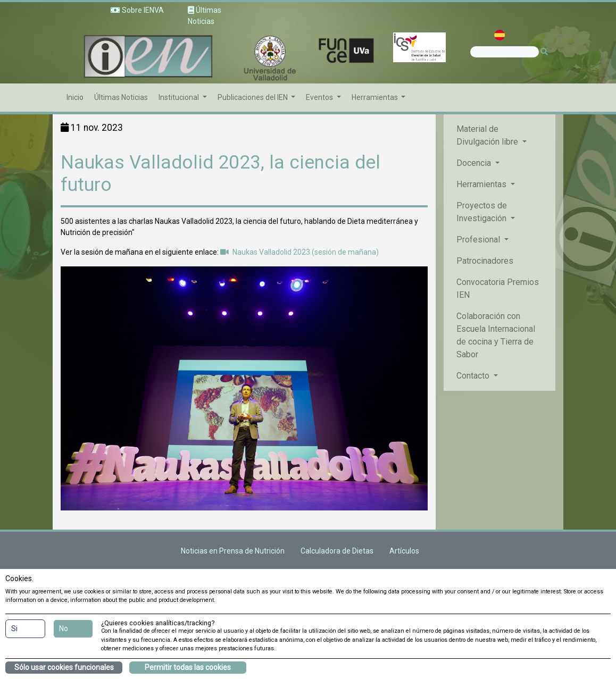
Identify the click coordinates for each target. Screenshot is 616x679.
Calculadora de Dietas (337, 551)
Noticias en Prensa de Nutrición (233, 551)
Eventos (320, 97)
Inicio (75, 97)
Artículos (404, 551)
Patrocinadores (485, 261)
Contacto (474, 376)
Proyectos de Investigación (482, 212)
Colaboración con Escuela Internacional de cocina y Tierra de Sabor (496, 335)
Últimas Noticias (121, 97)
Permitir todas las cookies (188, 667)
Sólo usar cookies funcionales (64, 667)
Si (14, 628)
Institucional (180, 97)
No (64, 628)
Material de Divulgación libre (488, 135)
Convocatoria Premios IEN (498, 288)
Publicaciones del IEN (253, 97)
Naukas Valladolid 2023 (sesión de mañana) (299, 252)
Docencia (475, 163)
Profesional (479, 240)
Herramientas (376, 97)
